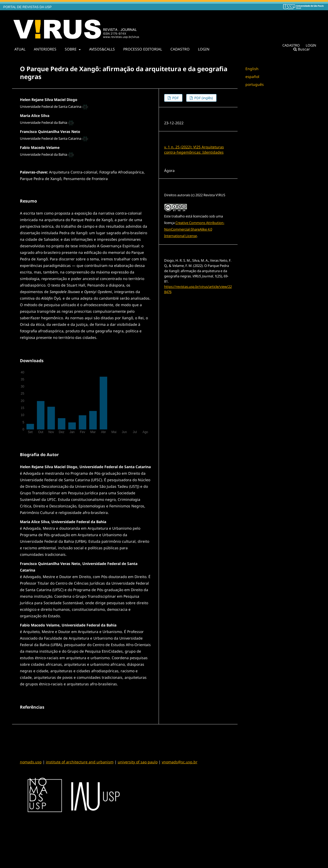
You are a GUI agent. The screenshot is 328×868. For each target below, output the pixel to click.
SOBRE (71, 49)
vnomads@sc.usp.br (180, 762)
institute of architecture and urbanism (80, 762)
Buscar (302, 49)
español (252, 77)
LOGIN (204, 49)
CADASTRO (180, 49)
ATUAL (20, 49)
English (252, 69)
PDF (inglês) (203, 98)
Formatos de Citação (184, 302)
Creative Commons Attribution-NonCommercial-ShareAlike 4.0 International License (194, 229)
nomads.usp (31, 762)
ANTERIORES (45, 49)
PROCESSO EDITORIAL (143, 49)
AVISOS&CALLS (102, 49)
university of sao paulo (138, 762)
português (255, 84)
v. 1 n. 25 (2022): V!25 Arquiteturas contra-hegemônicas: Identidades (194, 150)
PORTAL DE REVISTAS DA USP (28, 7)
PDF (175, 98)
